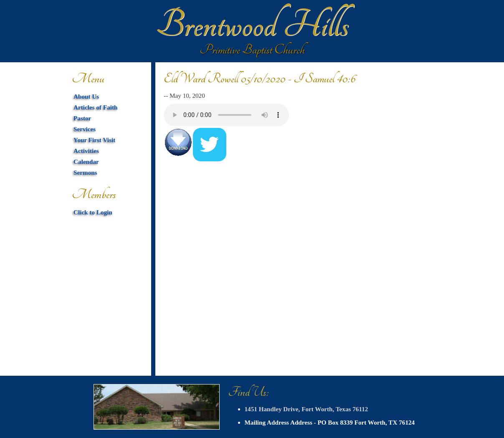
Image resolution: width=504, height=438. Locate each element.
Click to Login (93, 212)
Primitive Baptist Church (252, 50)
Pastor (82, 118)
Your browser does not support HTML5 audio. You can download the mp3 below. (226, 115)
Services (85, 129)
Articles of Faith (95, 107)
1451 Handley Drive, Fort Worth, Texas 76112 (306, 409)
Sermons (85, 172)
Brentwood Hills (252, 25)
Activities (86, 151)
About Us (86, 96)
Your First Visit (94, 140)
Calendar (86, 162)
